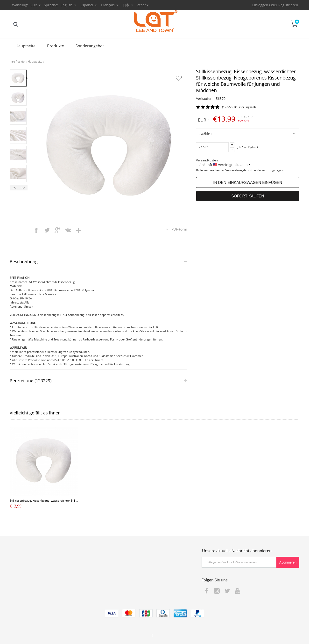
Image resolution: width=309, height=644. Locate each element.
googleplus (57, 230)
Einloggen (260, 5)
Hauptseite (25, 46)
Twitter (227, 591)
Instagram (217, 591)
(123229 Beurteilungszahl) (240, 107)
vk (68, 230)
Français (108, 5)
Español (87, 5)
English (67, 5)
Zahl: (203, 147)
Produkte (56, 46)
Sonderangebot (90, 46)
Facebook (206, 591)
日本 (126, 5)
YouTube (238, 591)
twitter (47, 230)
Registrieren (288, 5)
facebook (36, 230)
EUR (204, 120)
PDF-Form (179, 229)
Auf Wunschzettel (179, 78)
